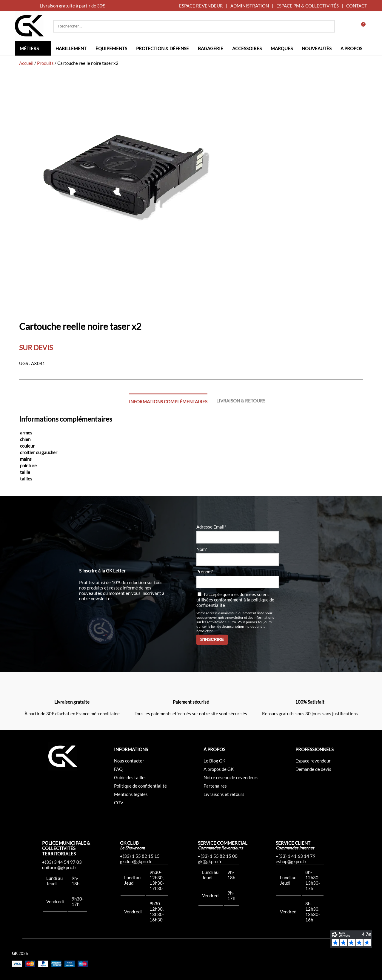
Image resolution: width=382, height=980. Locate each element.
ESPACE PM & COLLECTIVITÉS (308, 6)
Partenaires (215, 786)
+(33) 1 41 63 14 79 (296, 856)
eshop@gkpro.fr (291, 861)
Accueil (26, 63)
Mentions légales (131, 794)
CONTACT (357, 6)
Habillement (71, 48)
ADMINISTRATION (250, 6)
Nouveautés (317, 48)
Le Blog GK (214, 761)
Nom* (202, 549)
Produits (45, 63)
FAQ (118, 769)
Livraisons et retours (224, 794)
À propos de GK (219, 769)
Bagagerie (211, 48)
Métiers (29, 48)
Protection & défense (162, 48)
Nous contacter (129, 761)
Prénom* (205, 572)
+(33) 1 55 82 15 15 (140, 856)
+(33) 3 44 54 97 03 (62, 862)
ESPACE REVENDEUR (201, 6)
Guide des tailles (130, 777)
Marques (282, 48)
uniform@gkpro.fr (59, 867)
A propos (351, 48)
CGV (119, 803)
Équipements (111, 48)
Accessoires (247, 48)
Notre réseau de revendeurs (231, 777)
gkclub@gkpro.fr (136, 861)
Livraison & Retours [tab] (241, 401)
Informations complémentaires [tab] (168, 402)
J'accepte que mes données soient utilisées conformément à (235, 600)
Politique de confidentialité (140, 786)
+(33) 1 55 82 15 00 (218, 856)
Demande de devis (313, 769)
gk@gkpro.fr (210, 861)
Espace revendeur (313, 761)
